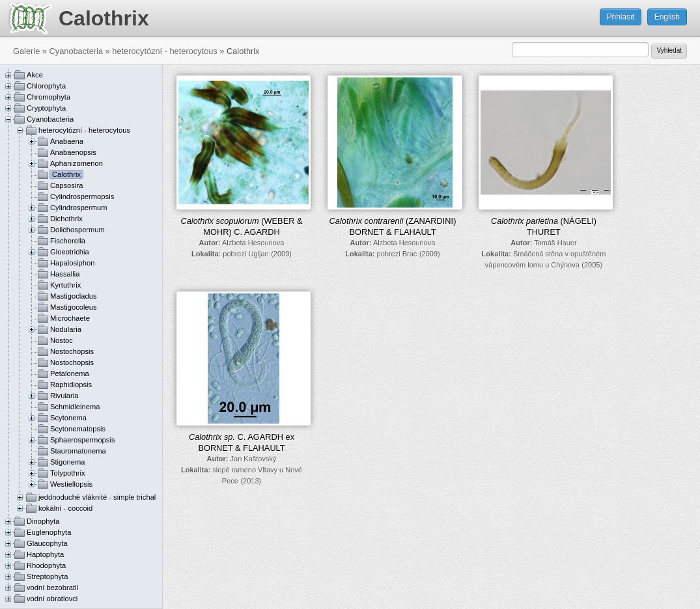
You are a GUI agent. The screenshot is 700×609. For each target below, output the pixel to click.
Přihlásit (621, 17)
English (667, 17)
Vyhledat (669, 50)
